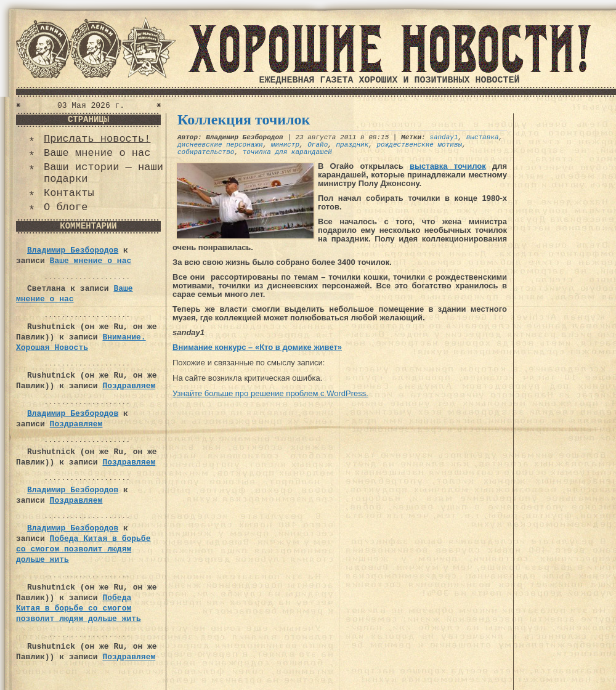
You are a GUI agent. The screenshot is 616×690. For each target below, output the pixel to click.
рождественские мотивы (419, 145)
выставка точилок (448, 166)
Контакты (69, 193)
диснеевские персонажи (220, 145)
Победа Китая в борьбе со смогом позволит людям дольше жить (83, 549)
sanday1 (444, 137)
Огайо (318, 145)
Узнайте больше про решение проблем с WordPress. (270, 393)
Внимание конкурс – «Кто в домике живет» (257, 347)
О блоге (66, 207)
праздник (352, 145)
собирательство (206, 152)
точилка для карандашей (287, 152)
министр (285, 145)
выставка (483, 137)
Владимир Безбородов (73, 250)
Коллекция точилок (244, 120)
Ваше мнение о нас (97, 153)
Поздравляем (129, 386)
